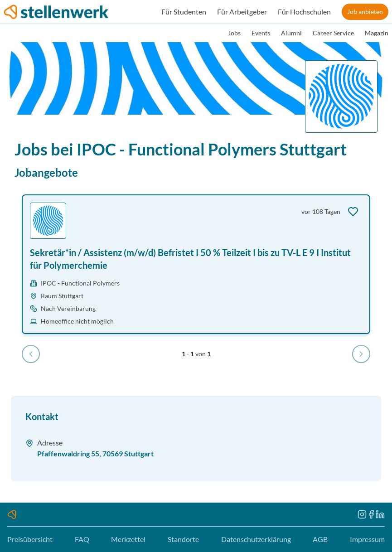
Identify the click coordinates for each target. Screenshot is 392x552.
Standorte (183, 539)
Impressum (367, 539)
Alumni (291, 33)
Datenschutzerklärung (256, 539)
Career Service (333, 33)
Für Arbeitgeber (242, 12)
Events (261, 33)
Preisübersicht (30, 539)
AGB (320, 539)
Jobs (234, 33)
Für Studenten (184, 12)
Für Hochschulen (304, 12)
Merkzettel (128, 539)
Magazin (377, 33)
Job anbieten (365, 12)
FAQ (82, 539)
